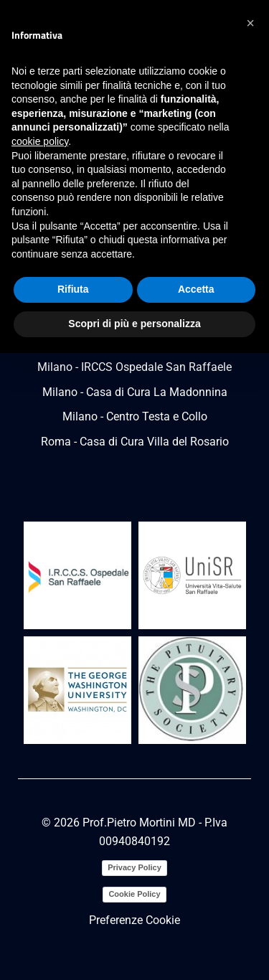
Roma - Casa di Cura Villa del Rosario (135, 442)
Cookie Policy (134, 894)
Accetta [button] (196, 289)
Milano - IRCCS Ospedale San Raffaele (134, 367)
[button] (250, 23)
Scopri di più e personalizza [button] (134, 324)
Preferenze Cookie (134, 920)
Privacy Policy (134, 867)
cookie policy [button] (40, 141)
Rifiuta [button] (73, 289)
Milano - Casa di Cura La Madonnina (135, 392)
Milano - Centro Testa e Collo (135, 416)
